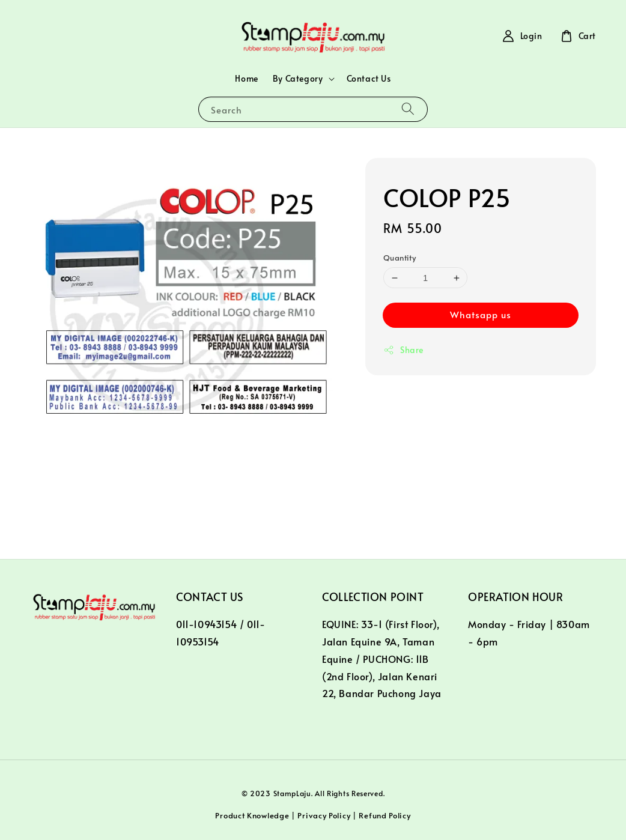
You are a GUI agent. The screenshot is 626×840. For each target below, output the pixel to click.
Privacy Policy (324, 815)
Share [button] (403, 350)
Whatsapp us (481, 314)
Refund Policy (384, 815)
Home (246, 78)
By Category (298, 79)
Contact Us (369, 78)
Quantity (400, 258)
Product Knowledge (252, 815)
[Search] (408, 109)
